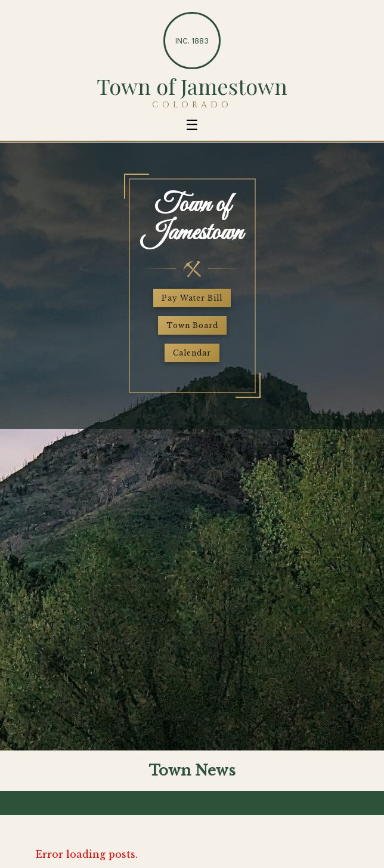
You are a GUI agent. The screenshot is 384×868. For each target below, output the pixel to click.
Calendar (192, 353)
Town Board (192, 325)
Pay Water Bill (192, 298)
